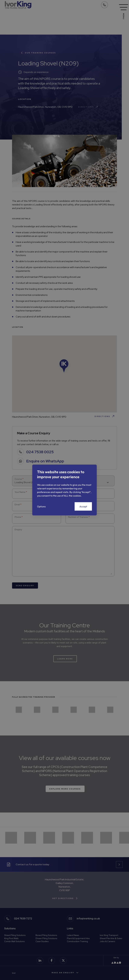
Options (41, 506)
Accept (83, 506)
